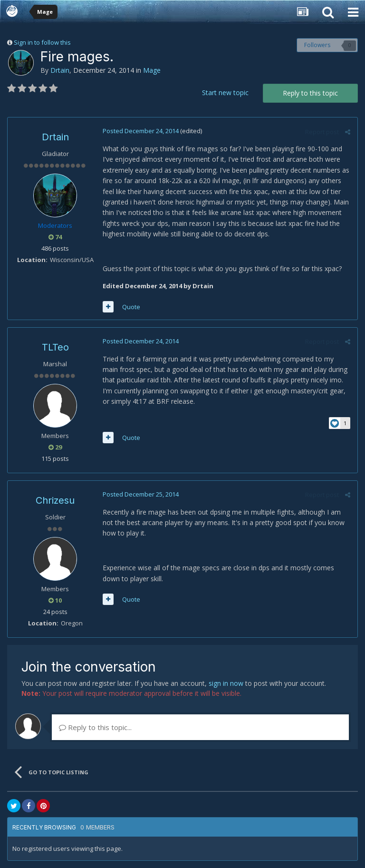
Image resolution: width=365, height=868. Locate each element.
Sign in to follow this (42, 42)
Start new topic (225, 93)
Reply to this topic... (95, 727)
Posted (141, 131)
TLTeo (55, 347)
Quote (131, 307)
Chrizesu (55, 500)
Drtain (60, 70)
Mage (152, 70)
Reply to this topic (310, 93)
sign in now (226, 683)
